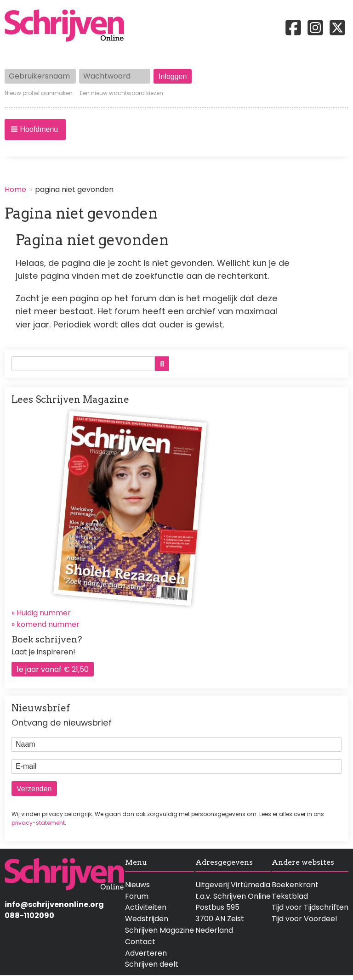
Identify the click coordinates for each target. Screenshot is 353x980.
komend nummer (48, 624)
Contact (140, 942)
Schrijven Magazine (159, 930)
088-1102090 (29, 915)
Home (15, 189)
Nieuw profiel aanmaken (39, 93)
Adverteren (146, 953)
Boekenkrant (295, 885)
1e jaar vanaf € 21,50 (53, 669)
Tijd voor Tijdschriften (310, 907)
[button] (35, 130)
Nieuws (137, 885)
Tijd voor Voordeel (304, 919)
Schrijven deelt (152, 964)
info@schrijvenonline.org (54, 904)
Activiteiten (146, 907)
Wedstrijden (147, 919)
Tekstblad (290, 896)
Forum (137, 896)
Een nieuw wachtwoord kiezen (122, 93)
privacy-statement (38, 823)
